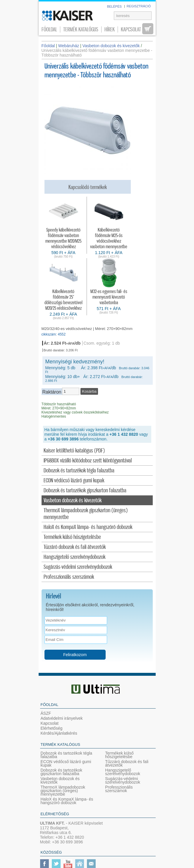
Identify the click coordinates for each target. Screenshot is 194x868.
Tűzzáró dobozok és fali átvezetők (75, 547)
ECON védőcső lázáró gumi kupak (74, 481)
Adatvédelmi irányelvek (62, 718)
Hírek (110, 29)
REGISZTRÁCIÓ (139, 6)
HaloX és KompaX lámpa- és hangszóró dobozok (88, 527)
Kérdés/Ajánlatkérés (59, 733)
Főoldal (49, 29)
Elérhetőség (52, 728)
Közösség (51, 852)
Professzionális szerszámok (69, 577)
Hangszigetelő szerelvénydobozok (74, 557)
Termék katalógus (81, 29)
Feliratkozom (75, 655)
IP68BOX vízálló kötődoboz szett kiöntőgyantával (88, 461)
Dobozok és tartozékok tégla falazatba (79, 471)
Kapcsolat (131, 29)
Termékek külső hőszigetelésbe (72, 537)
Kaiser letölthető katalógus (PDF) (74, 451)
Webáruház (69, 46)
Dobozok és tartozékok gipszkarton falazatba (85, 491)
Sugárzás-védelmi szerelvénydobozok (78, 567)
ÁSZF (46, 713)
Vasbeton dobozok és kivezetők (73, 501)
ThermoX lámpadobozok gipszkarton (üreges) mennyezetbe (86, 514)
